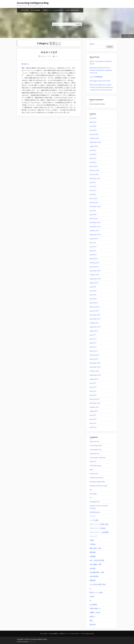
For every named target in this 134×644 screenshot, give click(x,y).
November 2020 (95, 206)
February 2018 (95, 307)
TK (90, 498)
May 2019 (93, 251)
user (56, 56)
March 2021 (94, 198)
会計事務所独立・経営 (97, 572)
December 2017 (95, 315)
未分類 (92, 596)
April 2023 (93, 130)
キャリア (93, 516)
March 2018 (94, 303)
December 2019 (95, 222)
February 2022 (95, 170)
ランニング (93, 536)
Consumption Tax (95, 449)
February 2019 (95, 263)
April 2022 (93, 162)
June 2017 (93, 339)
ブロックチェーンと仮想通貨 (99, 532)
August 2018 (94, 283)
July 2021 (93, 182)
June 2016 (93, 387)
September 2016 (95, 375)
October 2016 (94, 371)
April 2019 (93, 255)
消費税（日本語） (95, 612)
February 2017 (95, 355)
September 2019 (95, 235)
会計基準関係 (94, 576)
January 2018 (94, 311)
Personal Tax (94, 474)
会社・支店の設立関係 (97, 560)
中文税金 (93, 544)
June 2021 (93, 186)
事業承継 (93, 552)
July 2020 (93, 211)
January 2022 (94, 174)
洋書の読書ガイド (95, 608)
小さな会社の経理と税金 (98, 584)
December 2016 (95, 363)
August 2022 (94, 146)
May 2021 (93, 190)
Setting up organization (97, 482)
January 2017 (94, 359)
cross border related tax (98, 458)
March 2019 (94, 259)
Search (92, 44)
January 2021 (94, 202)
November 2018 (95, 271)
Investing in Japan (95, 465)
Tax (91, 490)
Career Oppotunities (72, 10)
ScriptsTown (32, 642)
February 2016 (95, 399)
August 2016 (94, 379)
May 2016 (93, 391)
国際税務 (93, 580)
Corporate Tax (94, 454)
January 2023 (94, 134)
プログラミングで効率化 (98, 528)
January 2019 (94, 267)
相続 (91, 621)
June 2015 (93, 419)
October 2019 (94, 231)
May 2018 (93, 295)
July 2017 (93, 335)
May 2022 (93, 158)
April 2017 (93, 347)
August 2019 (94, 239)
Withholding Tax (95, 512)
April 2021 (93, 194)
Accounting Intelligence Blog (33, 3)
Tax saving (93, 494)
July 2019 (93, 243)
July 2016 (93, 383)
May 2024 (93, 122)
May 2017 (93, 343)
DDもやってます (49, 52)
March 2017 (94, 351)
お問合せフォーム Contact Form (53, 10)
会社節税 (93, 568)
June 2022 (93, 154)
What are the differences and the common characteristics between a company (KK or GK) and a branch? (101, 87)
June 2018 (93, 291)
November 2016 (95, 367)
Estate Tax (93, 461)
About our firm (95, 441)
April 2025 (93, 118)
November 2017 (95, 319)
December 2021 (95, 178)
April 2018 (93, 299)
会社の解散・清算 (95, 564)
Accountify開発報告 (96, 77)
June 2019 (93, 247)
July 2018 (93, 287)
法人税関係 (93, 604)
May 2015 (93, 423)
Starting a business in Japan (99, 486)
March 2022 (94, 166)
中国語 (92, 540)
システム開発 (94, 520)
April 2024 (93, 126)
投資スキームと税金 (96, 592)
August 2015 (94, 411)
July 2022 (93, 150)
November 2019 (95, 227)
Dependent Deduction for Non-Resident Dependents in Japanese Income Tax (101, 70)
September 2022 (95, 142)
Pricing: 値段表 (36, 10)
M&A (91, 470)
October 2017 (94, 323)
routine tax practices (96, 478)
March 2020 (94, 218)
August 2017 (94, 331)
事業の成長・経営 (95, 548)
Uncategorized (94, 502)
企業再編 (93, 556)
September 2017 (95, 327)
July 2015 (93, 415)
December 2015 (95, 403)
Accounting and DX (96, 445)
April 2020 (93, 215)
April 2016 (93, 395)
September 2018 (95, 279)
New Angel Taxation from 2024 (100, 81)
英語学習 (93, 625)
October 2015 (94, 407)
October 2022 (94, 138)
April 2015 (93, 427)
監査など (27, 64)
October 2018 (94, 275)
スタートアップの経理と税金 (99, 524)
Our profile (25, 10)
